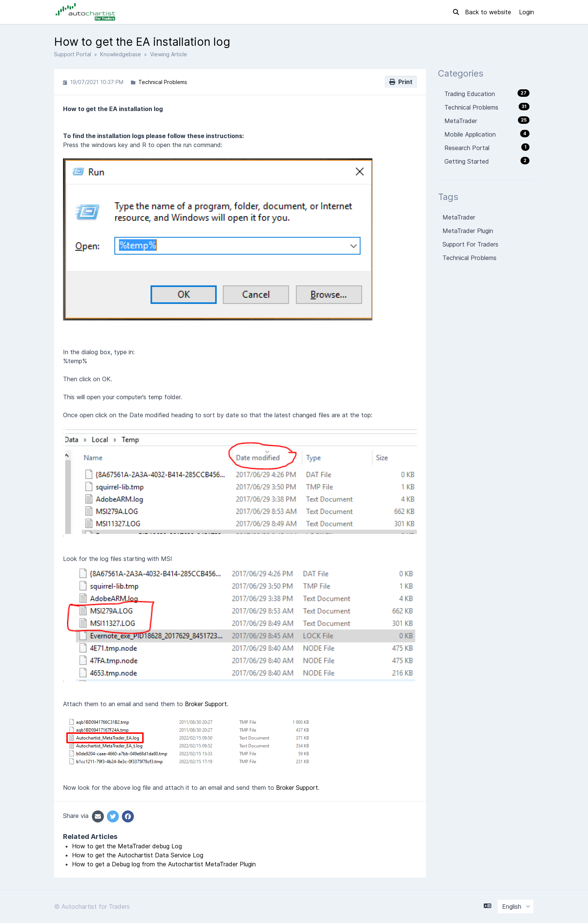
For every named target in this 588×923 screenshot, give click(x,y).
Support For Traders (470, 244)
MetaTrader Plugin (468, 231)
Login (526, 12)
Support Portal (73, 54)
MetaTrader (459, 217)
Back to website (489, 12)
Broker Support (206, 704)
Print (401, 82)
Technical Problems (163, 82)
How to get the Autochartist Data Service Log (138, 855)
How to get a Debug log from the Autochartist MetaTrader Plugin (164, 864)
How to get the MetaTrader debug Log (127, 846)
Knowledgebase (121, 54)
